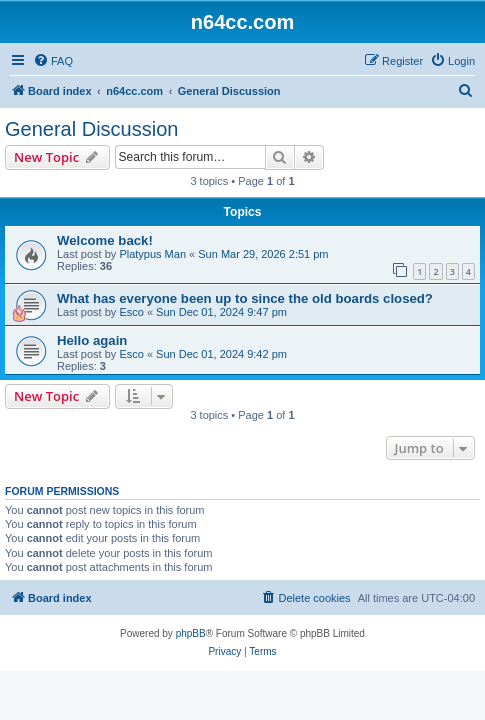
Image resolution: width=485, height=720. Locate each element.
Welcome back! (105, 240)
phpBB (191, 633)
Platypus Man (152, 254)
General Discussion (91, 129)
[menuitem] (53, 61)
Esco (131, 312)
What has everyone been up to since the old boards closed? (245, 298)
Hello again (92, 340)
